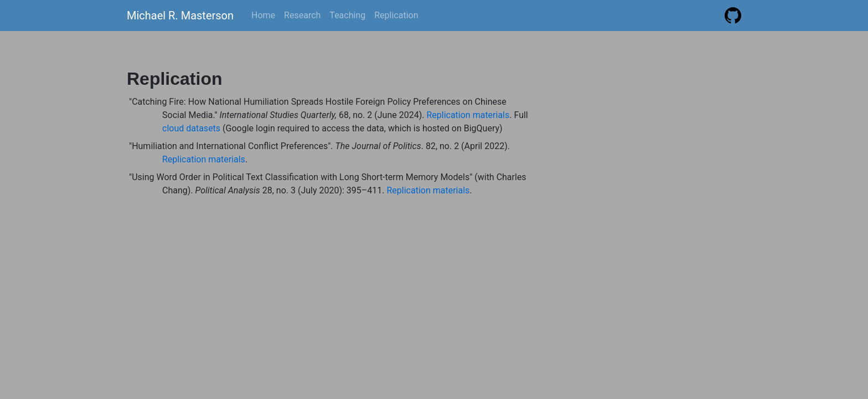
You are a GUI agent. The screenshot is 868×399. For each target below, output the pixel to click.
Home (263, 15)
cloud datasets (191, 128)
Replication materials (468, 115)
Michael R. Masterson (180, 16)
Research (302, 15)
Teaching (347, 15)
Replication (396, 15)
